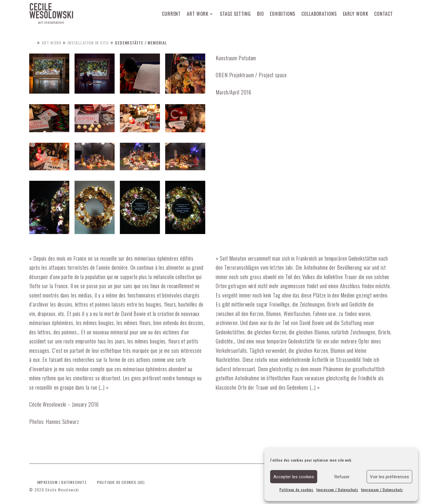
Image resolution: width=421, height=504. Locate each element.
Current (171, 14)
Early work (356, 14)
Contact (383, 14)
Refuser (342, 477)
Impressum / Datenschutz (337, 490)
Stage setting (235, 14)
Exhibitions (283, 14)
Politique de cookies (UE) (121, 482)
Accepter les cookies (294, 477)
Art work (198, 14)
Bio (260, 14)
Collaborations (319, 14)
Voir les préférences (389, 477)
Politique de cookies (296, 490)
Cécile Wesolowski (62, 490)
